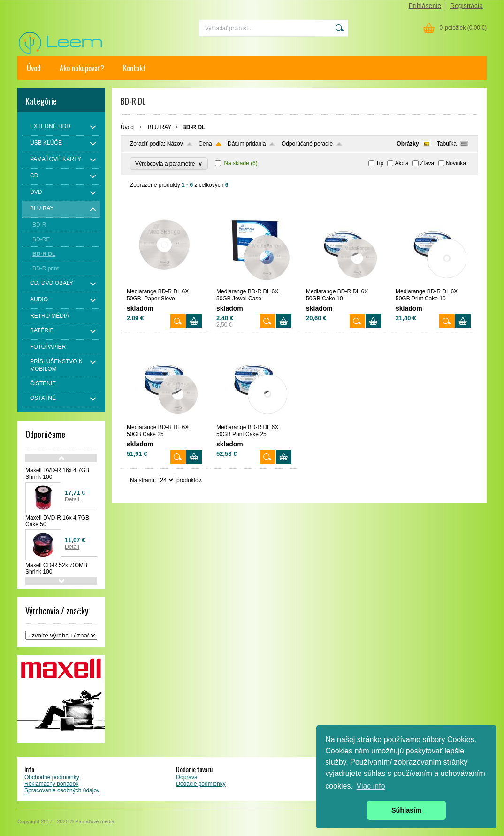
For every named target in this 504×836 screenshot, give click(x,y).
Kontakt (134, 68)
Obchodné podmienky (52, 777)
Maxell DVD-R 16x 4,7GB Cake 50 (57, 521)
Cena (205, 144)
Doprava (187, 777)
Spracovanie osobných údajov (62, 790)
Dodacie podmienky (201, 784)
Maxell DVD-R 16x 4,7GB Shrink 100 (57, 474)
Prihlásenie (425, 6)
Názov (175, 144)
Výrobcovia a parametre (169, 164)
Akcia (401, 163)
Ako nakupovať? (82, 68)
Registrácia (466, 6)
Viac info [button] (371, 786)
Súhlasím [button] (406, 810)
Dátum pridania (247, 144)
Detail (72, 499)
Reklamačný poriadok (51, 784)
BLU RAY (160, 127)
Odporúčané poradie (307, 144)
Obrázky (408, 144)
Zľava (427, 163)
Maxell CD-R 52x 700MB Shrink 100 (56, 568)
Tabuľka (447, 144)
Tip (380, 163)
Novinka (456, 163)
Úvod (34, 68)
